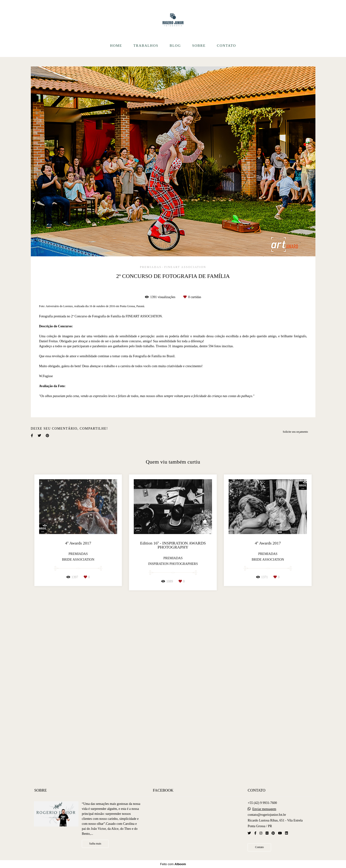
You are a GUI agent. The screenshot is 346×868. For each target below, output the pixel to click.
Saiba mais (95, 844)
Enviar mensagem (264, 809)
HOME (116, 46)
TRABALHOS (146, 46)
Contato (259, 847)
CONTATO (226, 46)
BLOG (175, 46)
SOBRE (199, 46)
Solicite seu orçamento (295, 608)
